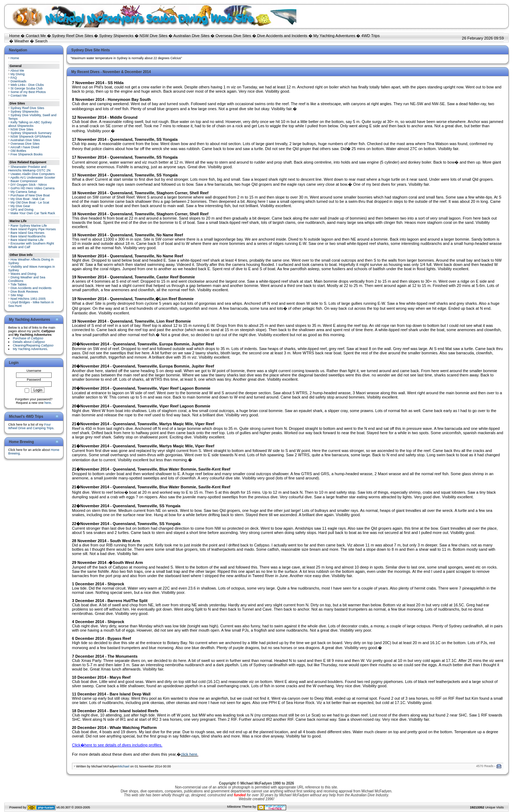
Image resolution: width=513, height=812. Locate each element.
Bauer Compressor (24, 181)
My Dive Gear (20, 206)
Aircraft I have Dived (25, 147)
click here (189, 754)
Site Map (17, 295)
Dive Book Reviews (25, 292)
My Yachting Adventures (335, 36)
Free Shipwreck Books (27, 154)
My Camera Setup (24, 192)
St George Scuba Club (27, 88)
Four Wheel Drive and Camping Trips (31, 426)
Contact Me (36, 36)
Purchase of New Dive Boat (30, 195)
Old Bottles (19, 151)
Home (14, 36)
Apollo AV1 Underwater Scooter (33, 178)
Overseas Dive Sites (233, 36)
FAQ (14, 78)
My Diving (18, 74)
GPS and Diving (22, 210)
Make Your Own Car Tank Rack (33, 213)
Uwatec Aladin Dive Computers (33, 174)
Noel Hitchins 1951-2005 (28, 299)
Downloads (19, 81)
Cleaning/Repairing (33, 345)
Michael (124, 766)
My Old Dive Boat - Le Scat (30, 202)
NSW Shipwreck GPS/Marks (31, 137)
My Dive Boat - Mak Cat (28, 199)
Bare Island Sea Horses (28, 233)
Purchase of (28, 338)
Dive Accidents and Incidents (282, 36)
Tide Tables (19, 284)
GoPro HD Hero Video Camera (33, 188)
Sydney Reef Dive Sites (73, 36)
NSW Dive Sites (154, 36)
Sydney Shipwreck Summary (31, 133)
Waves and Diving (24, 274)
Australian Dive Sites (191, 36)
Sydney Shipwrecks (116, 36)
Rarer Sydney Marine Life (29, 226)
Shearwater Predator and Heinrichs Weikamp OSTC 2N (29, 169)
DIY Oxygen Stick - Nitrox (29, 185)
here (48, 403)
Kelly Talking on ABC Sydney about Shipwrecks (30, 124)
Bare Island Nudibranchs (28, 236)
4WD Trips (370, 36)
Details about (29, 342)
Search (42, 41)
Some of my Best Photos (28, 92)
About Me (17, 71)
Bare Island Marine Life (27, 240)
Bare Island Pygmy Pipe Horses (33, 229)
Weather (22, 41)
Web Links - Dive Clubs (27, 85)
